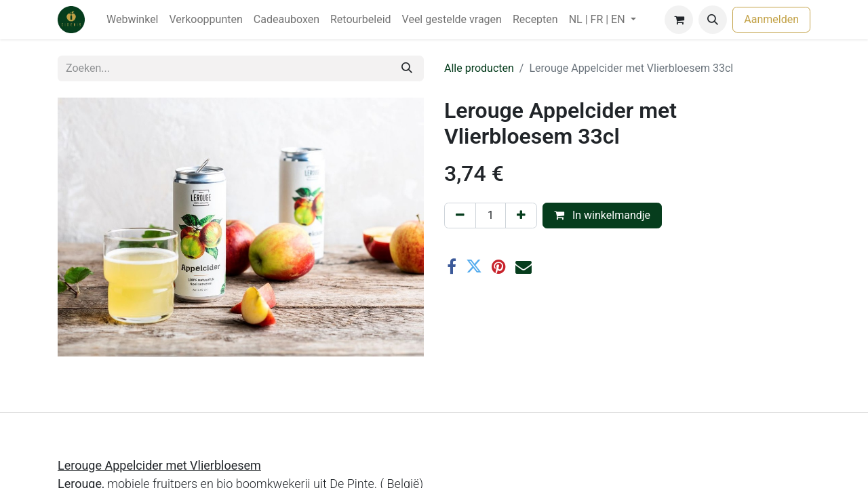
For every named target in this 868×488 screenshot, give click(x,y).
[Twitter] (474, 266)
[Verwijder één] (460, 216)
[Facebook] (452, 266)
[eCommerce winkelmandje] (679, 20)
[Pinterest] (499, 266)
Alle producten (479, 68)
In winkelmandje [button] (602, 215)
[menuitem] (133, 20)
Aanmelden (771, 19)
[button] (713, 20)
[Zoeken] (407, 68)
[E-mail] (524, 266)
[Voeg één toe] (521, 216)
